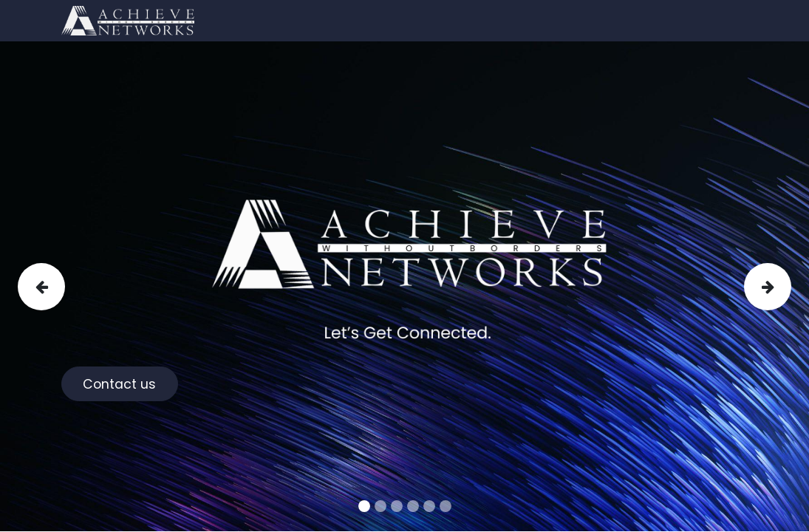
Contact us (119, 384)
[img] (50, 286)
